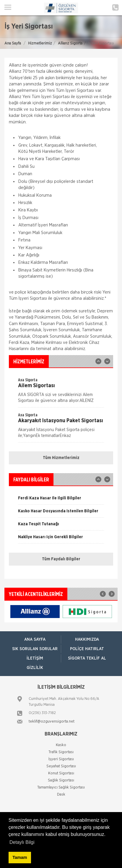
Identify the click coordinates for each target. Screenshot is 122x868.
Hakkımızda (87, 640)
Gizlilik (35, 668)
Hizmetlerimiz (40, 43)
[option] (61, 392)
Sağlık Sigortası (61, 780)
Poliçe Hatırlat (87, 649)
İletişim (35, 658)
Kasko (61, 745)
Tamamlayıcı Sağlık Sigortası (61, 787)
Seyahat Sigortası (61, 766)
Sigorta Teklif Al (87, 658)
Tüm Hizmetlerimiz (61, 458)
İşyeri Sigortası (61, 759)
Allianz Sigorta (70, 43)
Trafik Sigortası (61, 752)
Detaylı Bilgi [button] (22, 842)
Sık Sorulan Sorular (35, 649)
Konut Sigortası (61, 773)
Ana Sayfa (13, 43)
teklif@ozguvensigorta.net (52, 722)
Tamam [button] (20, 857)
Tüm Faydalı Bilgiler (61, 559)
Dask (61, 795)
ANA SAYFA (35, 640)
